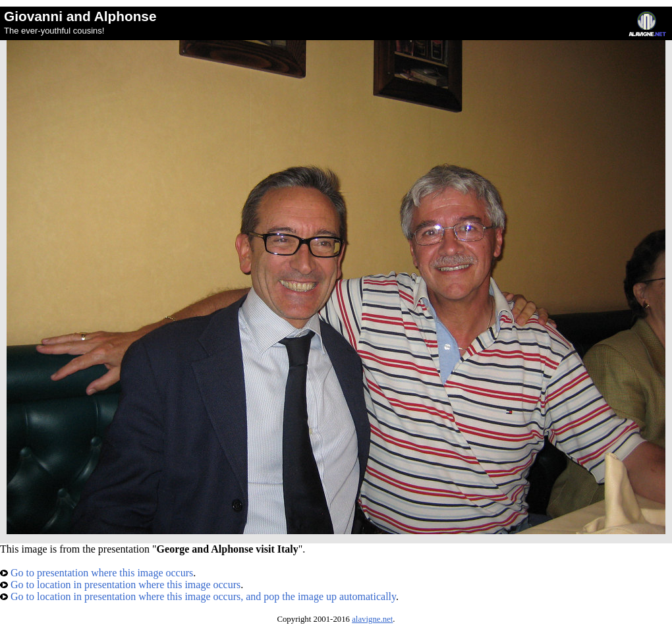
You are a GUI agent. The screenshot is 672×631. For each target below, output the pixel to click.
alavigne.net (372, 619)
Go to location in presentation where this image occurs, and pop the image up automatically (198, 596)
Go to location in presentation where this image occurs (120, 585)
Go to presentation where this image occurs (97, 573)
